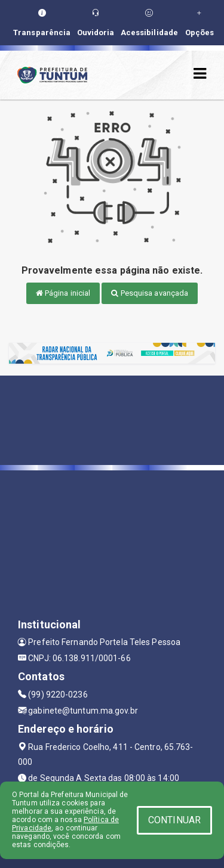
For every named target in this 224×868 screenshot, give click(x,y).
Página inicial (63, 293)
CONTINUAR (174, 820)
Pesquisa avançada (150, 293)
